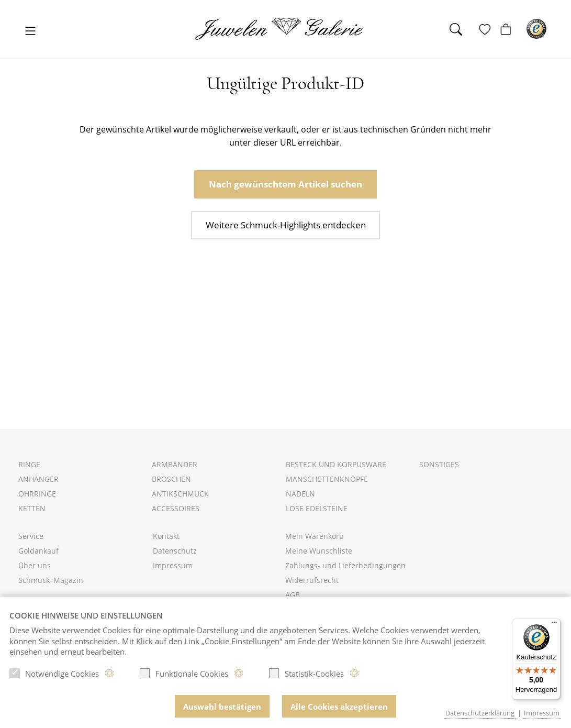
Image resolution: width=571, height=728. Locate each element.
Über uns (35, 565)
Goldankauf (38, 551)
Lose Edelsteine (317, 508)
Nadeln (300, 494)
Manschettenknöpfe (327, 479)
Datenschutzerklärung (480, 713)
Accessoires (176, 508)
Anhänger (38, 479)
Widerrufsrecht (312, 580)
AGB (293, 595)
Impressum (173, 565)
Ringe (29, 464)
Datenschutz (175, 551)
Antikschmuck (180, 494)
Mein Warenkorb (315, 536)
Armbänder (175, 464)
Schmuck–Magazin (51, 580)
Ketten (32, 508)
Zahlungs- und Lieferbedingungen (345, 565)
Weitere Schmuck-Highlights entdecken (285, 224)
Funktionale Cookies (184, 676)
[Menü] (554, 625)
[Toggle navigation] (31, 32)
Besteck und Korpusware (336, 464)
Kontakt (166, 536)
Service (31, 536)
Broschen (171, 479)
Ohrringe (37, 494)
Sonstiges (439, 464)
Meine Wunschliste (319, 551)
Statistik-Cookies (306, 676)
